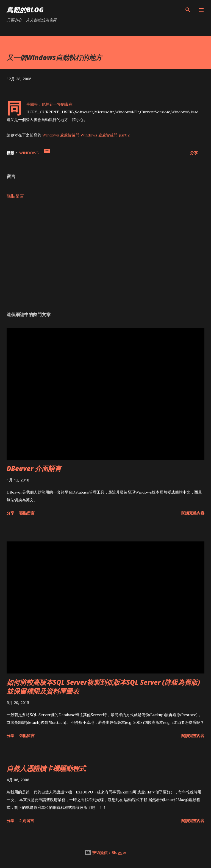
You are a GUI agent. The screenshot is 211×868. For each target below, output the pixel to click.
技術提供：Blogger (105, 852)
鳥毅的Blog (25, 10)
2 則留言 (27, 821)
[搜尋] (188, 10)
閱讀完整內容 (193, 513)
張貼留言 (15, 196)
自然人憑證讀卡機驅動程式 (46, 768)
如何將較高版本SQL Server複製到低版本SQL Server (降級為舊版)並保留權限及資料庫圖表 (103, 687)
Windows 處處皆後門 (61, 135)
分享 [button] (194, 153)
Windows (29, 153)
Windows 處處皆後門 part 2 (105, 135)
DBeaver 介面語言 (34, 468)
